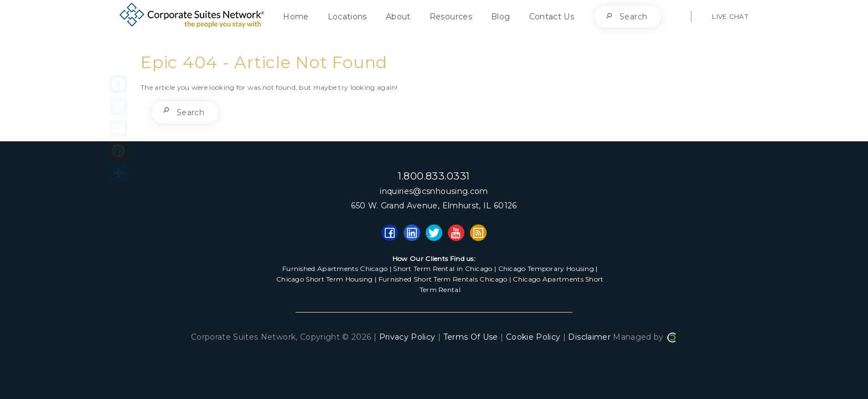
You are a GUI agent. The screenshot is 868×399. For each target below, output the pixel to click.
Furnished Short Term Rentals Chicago (443, 279)
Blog (500, 17)
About (398, 17)
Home (296, 17)
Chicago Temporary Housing (546, 268)
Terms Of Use (471, 337)
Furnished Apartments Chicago (335, 268)
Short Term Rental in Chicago (443, 268)
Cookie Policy (533, 337)
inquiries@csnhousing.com (434, 191)
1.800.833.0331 (434, 176)
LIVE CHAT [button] (730, 16)
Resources (451, 17)
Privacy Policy (407, 337)
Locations (347, 17)
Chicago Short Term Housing (325, 279)
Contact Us (552, 17)
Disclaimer (589, 337)
